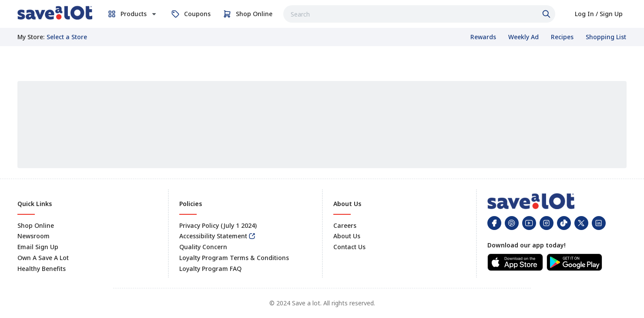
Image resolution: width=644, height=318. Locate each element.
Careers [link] (345, 225)
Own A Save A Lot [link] (43, 258)
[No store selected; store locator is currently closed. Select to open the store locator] (67, 37)
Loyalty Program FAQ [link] (210, 269)
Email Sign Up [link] (38, 247)
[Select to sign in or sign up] (599, 14)
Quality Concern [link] (203, 247)
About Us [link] (347, 236)
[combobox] (419, 14)
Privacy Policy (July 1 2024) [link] (218, 225)
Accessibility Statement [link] (213, 236)
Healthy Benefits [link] (42, 269)
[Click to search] (547, 14)
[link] (55, 13)
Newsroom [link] (34, 236)
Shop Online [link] (36, 225)
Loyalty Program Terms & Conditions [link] (234, 258)
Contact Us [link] (349, 247)
